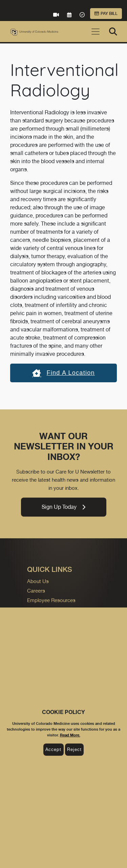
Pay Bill (106, 14)
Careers (36, 591)
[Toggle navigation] (96, 32)
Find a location (63, 373)
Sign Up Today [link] (63, 507)
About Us (38, 581)
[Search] (113, 32)
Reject (74, 749)
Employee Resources (51, 600)
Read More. (70, 735)
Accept (53, 749)
